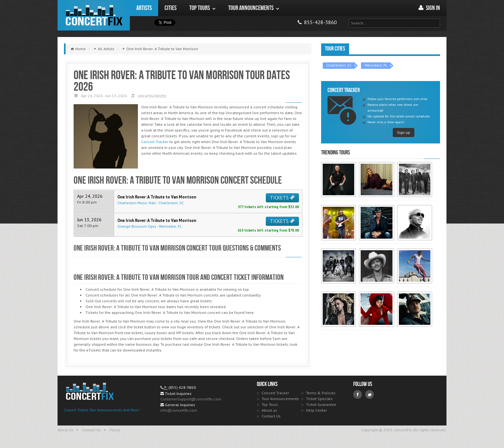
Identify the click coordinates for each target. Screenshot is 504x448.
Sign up (404, 132)
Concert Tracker (155, 142)
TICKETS (282, 198)
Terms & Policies (321, 393)
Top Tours (270, 404)
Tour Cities (335, 49)
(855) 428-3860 (182, 387)
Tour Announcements (280, 399)
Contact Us (271, 416)
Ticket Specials (319, 399)
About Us (65, 430)
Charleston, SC (339, 65)
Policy (115, 430)
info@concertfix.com (179, 410)
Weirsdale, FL (376, 65)
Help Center (316, 410)
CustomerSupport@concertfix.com (191, 399)
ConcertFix (94, 15)
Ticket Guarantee (321, 404)
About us (269, 410)
